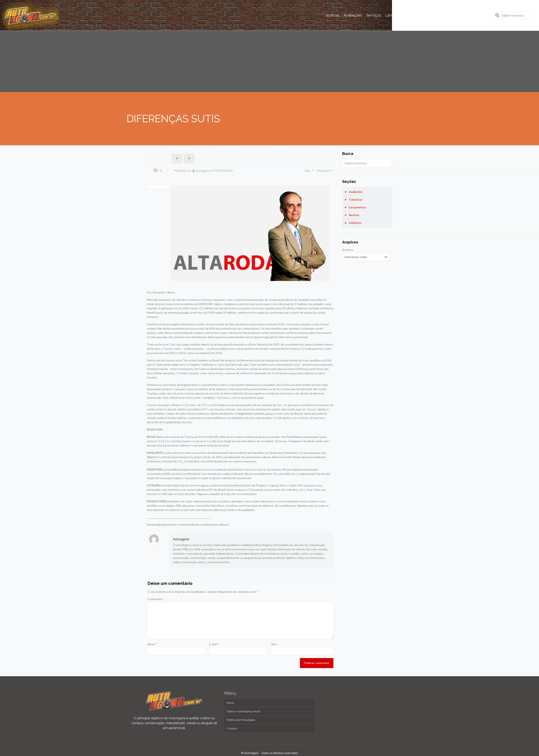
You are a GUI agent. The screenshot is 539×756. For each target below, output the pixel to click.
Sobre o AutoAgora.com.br (244, 711)
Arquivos (348, 250)
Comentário (156, 599)
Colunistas (356, 199)
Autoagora (202, 170)
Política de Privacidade (241, 720)
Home (230, 703)
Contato (232, 728)
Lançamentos (357, 207)
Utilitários (355, 223)
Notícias (354, 215)
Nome (152, 644)
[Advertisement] (269, 61)
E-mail (214, 644)
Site (274, 644)
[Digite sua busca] (513, 15)
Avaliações (356, 192)
